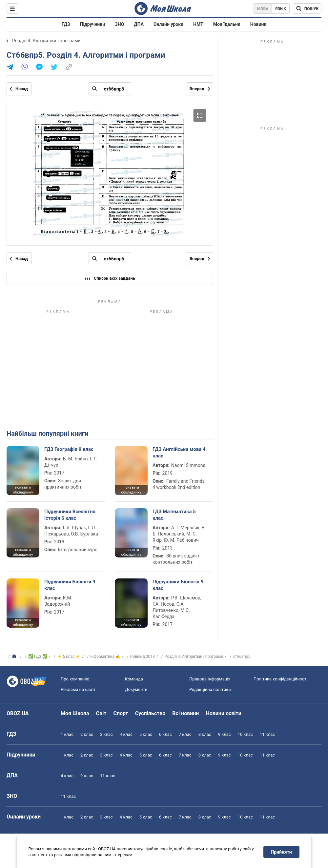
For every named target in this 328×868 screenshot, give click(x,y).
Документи (136, 689)
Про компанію (75, 679)
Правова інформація (210, 679)
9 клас (225, 734)
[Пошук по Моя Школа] (307, 9)
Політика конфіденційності (280, 679)
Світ (101, 713)
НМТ (198, 24)
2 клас (87, 734)
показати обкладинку (23, 490)
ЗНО (119, 24)
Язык (281, 9)
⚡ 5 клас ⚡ (69, 656)
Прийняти (281, 852)
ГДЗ (66, 24)
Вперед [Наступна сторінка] (197, 89)
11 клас (267, 734)
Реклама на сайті (78, 689)
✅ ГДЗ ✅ (38, 656)
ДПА (139, 24)
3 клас (106, 734)
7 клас (185, 734)
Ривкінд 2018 (143, 656)
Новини (258, 24)
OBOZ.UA (18, 713)
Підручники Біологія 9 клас (70, 585)
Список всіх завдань (110, 278)
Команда (134, 679)
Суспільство (150, 713)
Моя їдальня (227, 24)
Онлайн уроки (168, 24)
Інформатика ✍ (105, 656)
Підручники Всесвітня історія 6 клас (70, 515)
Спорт (121, 713)
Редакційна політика (210, 689)
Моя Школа (75, 713)
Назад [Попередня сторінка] (22, 89)
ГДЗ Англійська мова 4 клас (179, 453)
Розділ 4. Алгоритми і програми (46, 41)
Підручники (93, 24)
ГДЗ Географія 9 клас (69, 449)
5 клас (146, 734)
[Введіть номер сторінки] (110, 89)
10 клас (245, 734)
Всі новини (185, 713)
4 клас (126, 734)
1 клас (67, 734)
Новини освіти (223, 713)
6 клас (165, 734)
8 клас (205, 734)
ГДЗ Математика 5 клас (174, 515)
